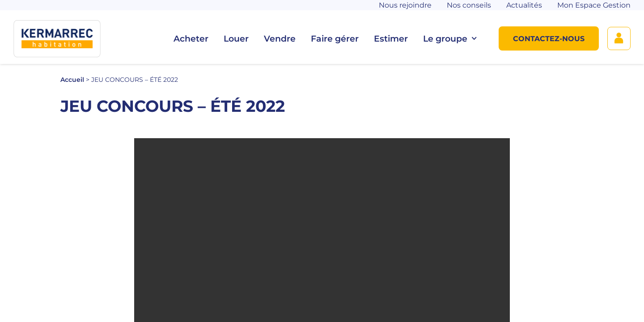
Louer (236, 39)
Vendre (280, 39)
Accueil (72, 80)
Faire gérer (335, 39)
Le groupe (450, 39)
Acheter (191, 39)
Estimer (391, 39)
